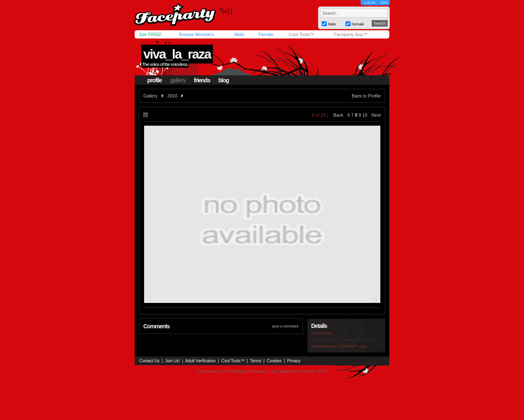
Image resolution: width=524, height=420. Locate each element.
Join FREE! (150, 34)
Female (266, 34)
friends (202, 80)
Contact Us (149, 361)
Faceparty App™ (351, 34)
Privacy (294, 361)
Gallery (150, 96)
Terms (256, 361)
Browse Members (196, 34)
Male (239, 34)
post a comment (285, 326)
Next (376, 115)
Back (338, 115)
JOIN (384, 3)
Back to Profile (366, 96)
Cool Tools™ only (352, 346)
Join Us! (172, 361)
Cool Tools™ (301, 34)
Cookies (274, 361)
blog (224, 80)
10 (365, 115)
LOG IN (369, 3)
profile (155, 80)
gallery (178, 80)
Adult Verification (200, 361)
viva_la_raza (177, 54)
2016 (172, 96)
